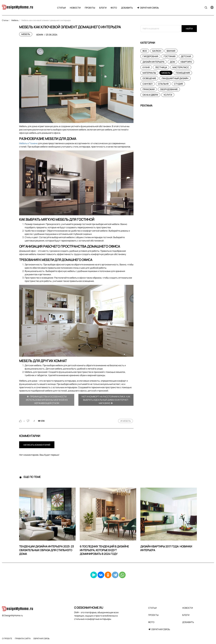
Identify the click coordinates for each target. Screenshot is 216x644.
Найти (189, 29)
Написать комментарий (37, 445)
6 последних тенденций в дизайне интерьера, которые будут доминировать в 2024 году (104, 550)
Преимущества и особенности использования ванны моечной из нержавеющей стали (47, 400)
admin (40, 35)
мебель (127, 421)
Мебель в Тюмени (28, 143)
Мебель (26, 34)
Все (145, 51)
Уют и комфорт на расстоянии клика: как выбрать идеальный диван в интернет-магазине (106, 400)
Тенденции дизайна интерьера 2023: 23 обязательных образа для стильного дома (46, 550)
